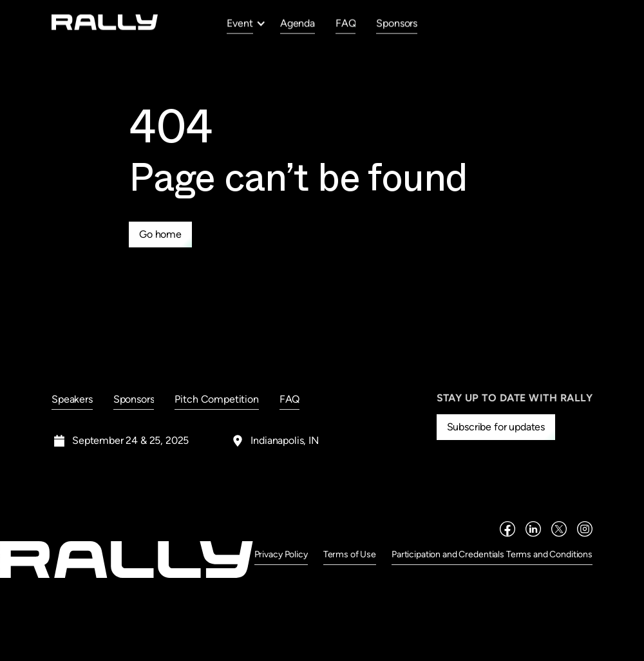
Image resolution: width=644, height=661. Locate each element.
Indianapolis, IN (284, 440)
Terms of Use (350, 554)
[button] (246, 23)
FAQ (346, 23)
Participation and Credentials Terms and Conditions (492, 554)
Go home (160, 234)
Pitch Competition (216, 399)
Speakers (72, 399)
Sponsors (397, 23)
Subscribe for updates (496, 427)
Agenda (298, 23)
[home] (105, 22)
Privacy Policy (281, 554)
